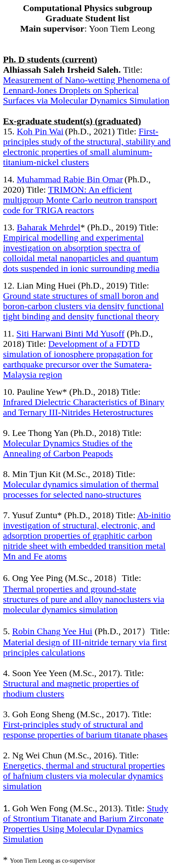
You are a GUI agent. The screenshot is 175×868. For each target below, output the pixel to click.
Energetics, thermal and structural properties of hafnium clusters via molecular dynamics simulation (84, 776)
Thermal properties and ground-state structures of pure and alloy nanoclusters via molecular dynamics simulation (84, 599)
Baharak (49, 227)
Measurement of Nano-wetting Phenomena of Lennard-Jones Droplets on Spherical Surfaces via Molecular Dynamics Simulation (87, 90)
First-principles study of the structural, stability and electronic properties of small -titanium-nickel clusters (87, 147)
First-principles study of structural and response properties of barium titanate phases (85, 730)
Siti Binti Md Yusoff (70, 333)
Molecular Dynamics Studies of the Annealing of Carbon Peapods (68, 448)
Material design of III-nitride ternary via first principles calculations (85, 647)
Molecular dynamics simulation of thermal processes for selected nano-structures (81, 489)
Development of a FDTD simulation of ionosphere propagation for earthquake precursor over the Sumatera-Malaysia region (78, 359)
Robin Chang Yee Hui (52, 631)
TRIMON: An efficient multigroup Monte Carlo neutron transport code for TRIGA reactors (80, 200)
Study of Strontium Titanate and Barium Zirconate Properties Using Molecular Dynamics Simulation (86, 824)
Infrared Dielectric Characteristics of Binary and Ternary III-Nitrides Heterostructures (84, 407)
